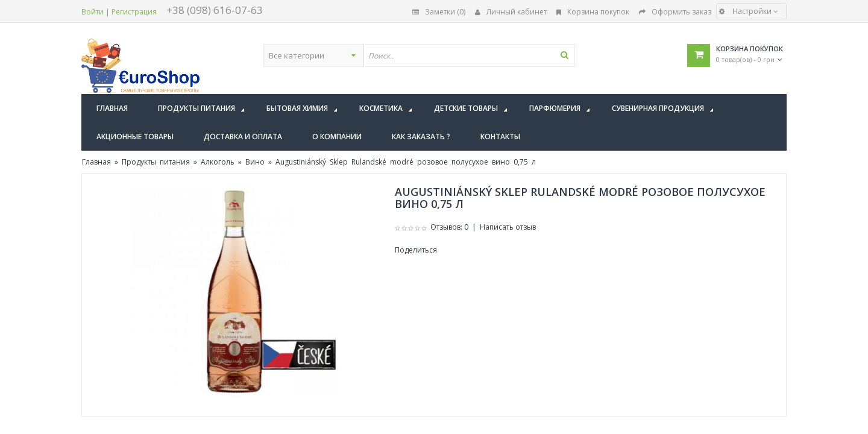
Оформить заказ (675, 12)
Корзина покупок (593, 12)
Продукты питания (156, 162)
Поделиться (416, 250)
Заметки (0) (439, 12)
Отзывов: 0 (449, 227)
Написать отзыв (508, 227)
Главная (96, 162)
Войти (93, 12)
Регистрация (134, 12)
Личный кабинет (511, 12)
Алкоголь (218, 162)
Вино (255, 162)
